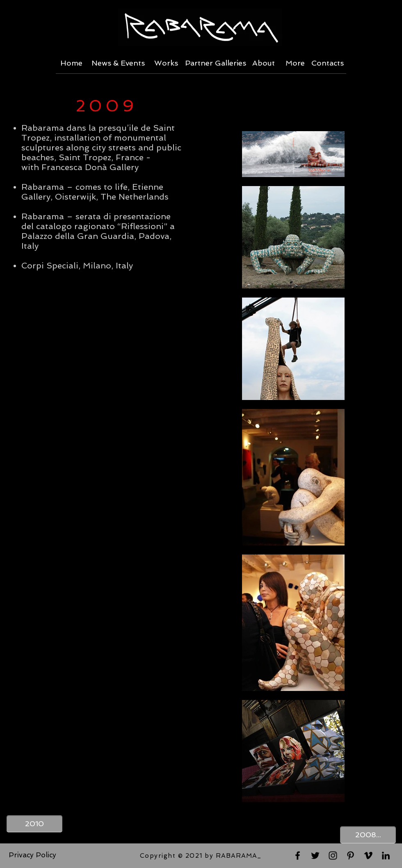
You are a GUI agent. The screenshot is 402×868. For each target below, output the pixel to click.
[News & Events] (118, 63)
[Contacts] (328, 63)
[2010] (34, 824)
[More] (295, 63)
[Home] (71, 63)
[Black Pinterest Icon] (351, 856)
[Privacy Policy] (32, 855)
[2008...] (368, 835)
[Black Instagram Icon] (333, 856)
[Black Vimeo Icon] (368, 856)
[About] (264, 63)
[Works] (166, 63)
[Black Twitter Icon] (315, 856)
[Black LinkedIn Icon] (386, 856)
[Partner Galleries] (216, 63)
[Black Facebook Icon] (298, 856)
